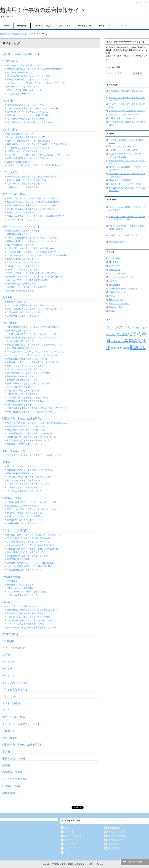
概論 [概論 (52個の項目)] (134, 347)
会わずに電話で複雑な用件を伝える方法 (25, 119)
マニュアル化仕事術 (14, 194)
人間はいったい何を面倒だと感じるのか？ (26, 287)
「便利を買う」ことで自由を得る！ (23, 394)
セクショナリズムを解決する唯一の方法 (25, 624)
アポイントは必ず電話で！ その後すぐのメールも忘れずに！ (36, 108)
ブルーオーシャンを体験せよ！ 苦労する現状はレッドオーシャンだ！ (40, 155)
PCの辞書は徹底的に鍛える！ (21, 72)
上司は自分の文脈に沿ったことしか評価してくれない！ (33, 620)
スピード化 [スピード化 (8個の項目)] (141, 328)
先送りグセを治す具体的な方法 (21, 284)
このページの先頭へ (136, 862)
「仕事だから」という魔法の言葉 (22, 187)
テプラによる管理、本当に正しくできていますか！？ (32, 477)
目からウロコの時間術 (15, 779)
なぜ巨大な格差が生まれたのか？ (22, 595)
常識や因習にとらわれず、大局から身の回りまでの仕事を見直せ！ (38, 144)
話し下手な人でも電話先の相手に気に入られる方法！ (32, 122)
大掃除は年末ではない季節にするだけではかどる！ (31, 470)
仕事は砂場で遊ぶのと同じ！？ (21, 585)
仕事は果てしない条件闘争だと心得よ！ (25, 520)
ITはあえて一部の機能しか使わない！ (24, 90)
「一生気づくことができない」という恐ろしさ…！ (31, 148)
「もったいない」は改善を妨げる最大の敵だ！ (28, 398)
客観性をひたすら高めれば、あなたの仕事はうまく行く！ (34, 437)
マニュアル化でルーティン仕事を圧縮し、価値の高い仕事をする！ (38, 216)
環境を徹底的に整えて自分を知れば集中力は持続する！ (33, 412)
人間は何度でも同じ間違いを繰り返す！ (25, 312)
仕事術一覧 (22, 26)
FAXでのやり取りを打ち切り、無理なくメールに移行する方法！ (37, 352)
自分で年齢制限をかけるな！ (20, 259)
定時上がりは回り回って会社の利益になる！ (27, 180)
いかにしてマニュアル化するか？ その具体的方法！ (32, 209)
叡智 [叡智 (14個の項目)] (120, 348)
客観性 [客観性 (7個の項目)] (126, 348)
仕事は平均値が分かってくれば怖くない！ (26, 426)
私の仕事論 (12, 581)
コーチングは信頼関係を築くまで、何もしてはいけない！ (34, 238)
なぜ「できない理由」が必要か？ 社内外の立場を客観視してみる (38, 423)
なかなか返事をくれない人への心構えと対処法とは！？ (33, 545)
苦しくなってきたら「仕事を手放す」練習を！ (28, 280)
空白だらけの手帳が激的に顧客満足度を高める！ (29, 538)
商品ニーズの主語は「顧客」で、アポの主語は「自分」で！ (35, 509)
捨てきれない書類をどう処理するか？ (24, 480)
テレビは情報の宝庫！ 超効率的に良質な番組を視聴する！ (35, 327)
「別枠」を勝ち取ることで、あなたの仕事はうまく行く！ (34, 334)
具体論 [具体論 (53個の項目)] (131, 341)
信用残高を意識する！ (17, 234)
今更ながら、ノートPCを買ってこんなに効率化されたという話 (36, 83)
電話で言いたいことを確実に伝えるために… (27, 112)
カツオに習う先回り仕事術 (19, 405)
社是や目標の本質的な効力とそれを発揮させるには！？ (33, 610)
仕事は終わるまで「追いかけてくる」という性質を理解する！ (36, 277)
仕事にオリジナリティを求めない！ (23, 212)
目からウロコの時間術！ (16, 530)
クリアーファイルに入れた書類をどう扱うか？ (28, 484)
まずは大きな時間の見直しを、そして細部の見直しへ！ (33, 563)
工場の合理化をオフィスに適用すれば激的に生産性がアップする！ (38, 408)
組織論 (6, 602)
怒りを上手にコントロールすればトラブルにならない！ (33, 273)
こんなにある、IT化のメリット (21, 94)
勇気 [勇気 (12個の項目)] (113, 348)
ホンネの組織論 (11, 703)
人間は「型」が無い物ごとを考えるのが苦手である (31, 248)
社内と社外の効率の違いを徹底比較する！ (26, 552)
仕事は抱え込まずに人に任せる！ (22, 380)
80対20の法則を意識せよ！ (20, 162)
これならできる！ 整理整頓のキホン (24, 487)
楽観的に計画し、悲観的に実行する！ (24, 231)
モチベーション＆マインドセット (21, 226)
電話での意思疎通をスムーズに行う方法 (25, 105)
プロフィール (65, 26)
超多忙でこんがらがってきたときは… (24, 269)
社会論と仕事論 (11, 577)
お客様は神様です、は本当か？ (21, 523)
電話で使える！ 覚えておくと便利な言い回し (28, 115)
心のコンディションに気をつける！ (23, 266)
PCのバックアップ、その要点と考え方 (25, 65)
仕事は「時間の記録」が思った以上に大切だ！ (28, 79)
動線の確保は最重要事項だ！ (20, 473)
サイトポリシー (85, 26)
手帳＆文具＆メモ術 (14, 451)
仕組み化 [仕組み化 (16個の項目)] (117, 341)
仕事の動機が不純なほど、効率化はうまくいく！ (29, 383)
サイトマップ (104, 26)
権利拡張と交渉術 (12, 498)
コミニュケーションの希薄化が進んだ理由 (26, 592)
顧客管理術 (9, 793)
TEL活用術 (8, 101)
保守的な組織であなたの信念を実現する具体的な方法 (32, 628)
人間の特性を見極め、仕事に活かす (23, 316)
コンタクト (122, 26)
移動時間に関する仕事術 (18, 559)
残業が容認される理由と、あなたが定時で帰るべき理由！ (34, 177)
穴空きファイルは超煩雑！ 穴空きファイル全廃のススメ (34, 455)
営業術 (6, 752)
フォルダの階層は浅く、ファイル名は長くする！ (29, 76)
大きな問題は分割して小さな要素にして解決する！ (31, 433)
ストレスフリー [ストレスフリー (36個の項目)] (121, 327)
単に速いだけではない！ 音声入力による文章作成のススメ (35, 69)
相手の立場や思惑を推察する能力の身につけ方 (28, 440)
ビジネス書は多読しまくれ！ (20, 134)
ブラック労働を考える (15, 690)
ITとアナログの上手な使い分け (21, 387)
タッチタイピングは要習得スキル (22, 87)
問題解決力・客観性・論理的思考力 (22, 419)
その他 (6, 655)
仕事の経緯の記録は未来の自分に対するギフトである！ (33, 205)
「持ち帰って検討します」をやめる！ (24, 391)
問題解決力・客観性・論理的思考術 (22, 745)
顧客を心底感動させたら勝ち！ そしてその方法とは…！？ (35, 241)
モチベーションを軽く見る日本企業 (23, 184)
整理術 (6, 462)
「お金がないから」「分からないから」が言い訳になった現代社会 (38, 255)
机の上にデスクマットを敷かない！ (23, 466)
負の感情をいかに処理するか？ (21, 291)
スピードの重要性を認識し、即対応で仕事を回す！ (31, 566)
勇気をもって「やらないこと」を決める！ (26, 366)
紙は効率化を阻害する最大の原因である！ (26, 401)
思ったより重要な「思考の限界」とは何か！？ (28, 137)
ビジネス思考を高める (15, 683)
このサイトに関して (43, 26)
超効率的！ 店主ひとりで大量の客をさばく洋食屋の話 (33, 362)
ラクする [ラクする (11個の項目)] (122, 334)
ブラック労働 (10, 172)
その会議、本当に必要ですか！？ (22, 606)
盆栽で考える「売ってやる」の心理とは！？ (27, 516)
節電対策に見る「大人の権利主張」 (23, 506)
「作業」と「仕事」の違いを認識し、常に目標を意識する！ (35, 165)
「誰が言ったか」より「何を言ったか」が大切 (28, 617)
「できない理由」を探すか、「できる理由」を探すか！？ (34, 252)
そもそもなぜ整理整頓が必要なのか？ (24, 491)
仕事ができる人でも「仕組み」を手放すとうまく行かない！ (35, 198)
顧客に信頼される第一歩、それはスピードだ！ (28, 556)
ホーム (7, 26)
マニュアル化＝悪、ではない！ (21, 220)
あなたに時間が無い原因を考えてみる (24, 570)
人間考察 (7, 298)
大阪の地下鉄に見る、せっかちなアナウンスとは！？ (32, 542)
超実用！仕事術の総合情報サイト (43, 10)
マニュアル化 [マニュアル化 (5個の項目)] (111, 335)
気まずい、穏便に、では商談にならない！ (26, 513)
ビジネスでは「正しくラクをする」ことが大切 (28, 373)
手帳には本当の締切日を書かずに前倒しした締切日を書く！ (35, 549)
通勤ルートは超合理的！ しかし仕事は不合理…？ (31, 141)
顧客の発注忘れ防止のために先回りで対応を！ (28, 359)
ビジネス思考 (10, 129)
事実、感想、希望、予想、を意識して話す (26, 430)
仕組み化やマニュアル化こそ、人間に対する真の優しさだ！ (35, 202)
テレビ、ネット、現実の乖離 (20, 588)
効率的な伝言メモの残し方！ (20, 376)
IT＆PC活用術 (10, 61)
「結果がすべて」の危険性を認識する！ (25, 151)
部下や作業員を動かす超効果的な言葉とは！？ (28, 613)
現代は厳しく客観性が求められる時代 (24, 444)
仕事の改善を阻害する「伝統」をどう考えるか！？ (31, 158)
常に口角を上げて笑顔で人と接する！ (24, 262)
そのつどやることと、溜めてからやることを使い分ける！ (34, 355)
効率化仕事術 (10, 323)
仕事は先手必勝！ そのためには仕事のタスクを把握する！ (35, 535)
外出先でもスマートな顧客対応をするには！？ (28, 369)
